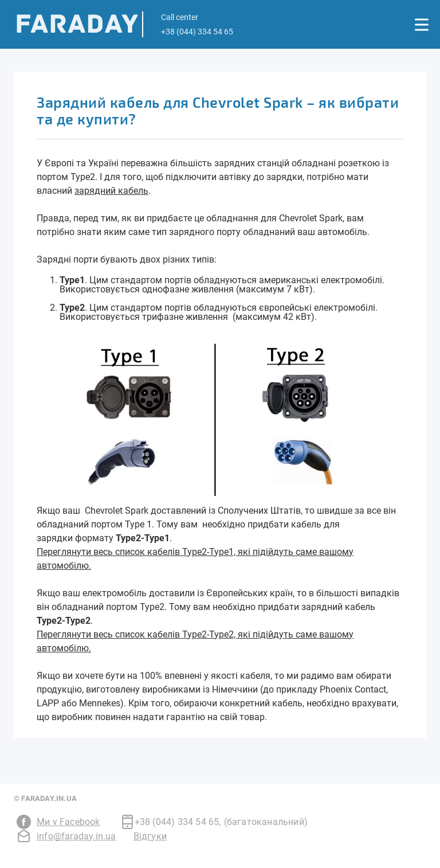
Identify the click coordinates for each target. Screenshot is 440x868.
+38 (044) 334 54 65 (178, 822)
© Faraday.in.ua (45, 798)
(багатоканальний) (266, 822)
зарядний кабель (111, 191)
